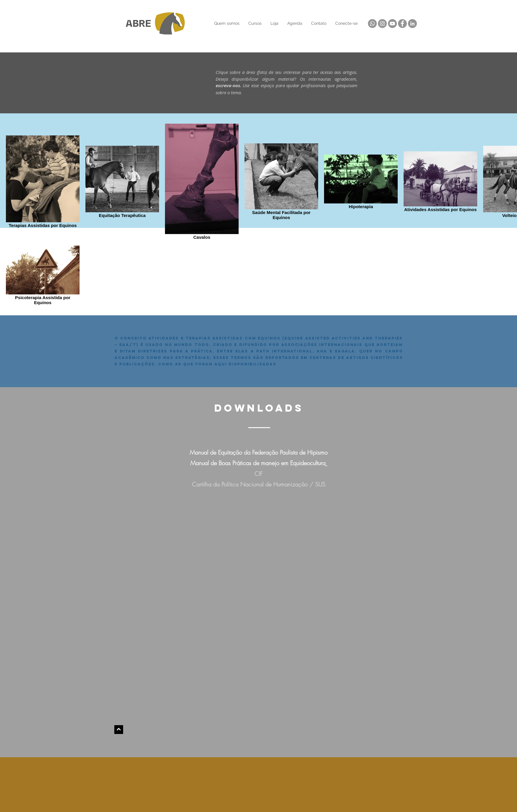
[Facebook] (402, 24)
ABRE (138, 24)
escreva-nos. (229, 86)
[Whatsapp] (372, 24)
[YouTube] (392, 24)
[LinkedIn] (412, 24)
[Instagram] (382, 24)
